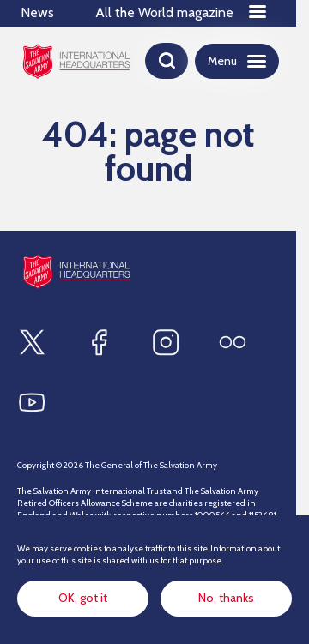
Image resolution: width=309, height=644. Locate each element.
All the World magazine (164, 12)
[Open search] (167, 61)
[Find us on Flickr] (233, 342)
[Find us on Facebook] (99, 342)
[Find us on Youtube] (32, 402)
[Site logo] (76, 271)
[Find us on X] (32, 342)
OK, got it (83, 598)
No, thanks (226, 598)
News (37, 12)
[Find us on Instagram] (166, 342)
